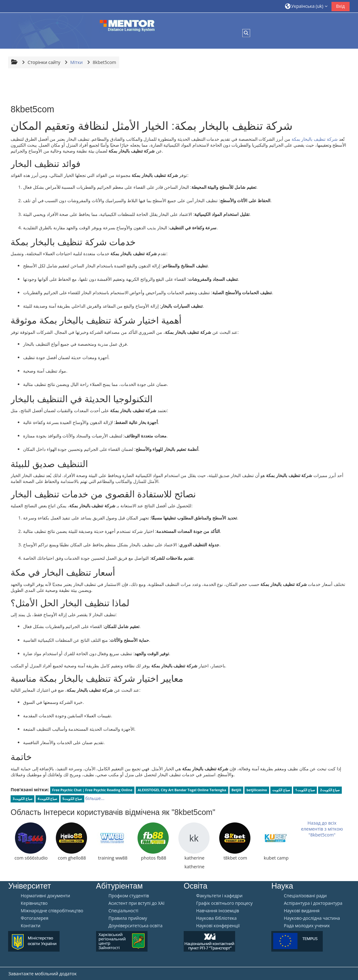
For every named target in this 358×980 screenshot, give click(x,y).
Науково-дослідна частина (312, 918)
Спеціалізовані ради (305, 896)
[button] (306, 6)
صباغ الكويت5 (72, 799)
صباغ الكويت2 (330, 790)
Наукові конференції (218, 926)
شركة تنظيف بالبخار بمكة (315, 139)
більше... (95, 798)
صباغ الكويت (281, 790)
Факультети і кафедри (219, 896)
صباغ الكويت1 (305, 790)
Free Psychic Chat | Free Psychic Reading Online (92, 790)
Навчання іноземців (218, 911)
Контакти (30, 926)
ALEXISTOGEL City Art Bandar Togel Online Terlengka (182, 790)
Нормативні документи (45, 896)
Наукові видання (302, 911)
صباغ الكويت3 (23, 799)
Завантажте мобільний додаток (42, 974)
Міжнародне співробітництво (52, 911)
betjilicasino (257, 790)
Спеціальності (123, 911)
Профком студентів (129, 896)
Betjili (236, 790)
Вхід (341, 6)
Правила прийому (128, 918)
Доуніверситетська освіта (135, 926)
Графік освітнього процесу (224, 903)
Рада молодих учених (307, 926)
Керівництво (34, 903)
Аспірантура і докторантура (313, 903)
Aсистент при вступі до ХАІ (137, 903)
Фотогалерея (34, 918)
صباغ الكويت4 (47, 799)
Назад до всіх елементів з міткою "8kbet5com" (322, 829)
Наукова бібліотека (216, 918)
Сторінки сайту (44, 62)
